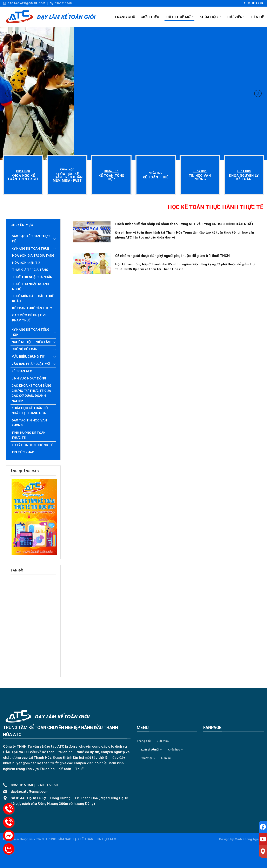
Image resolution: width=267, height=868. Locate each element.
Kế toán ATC (22, 371)
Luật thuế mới (179, 17)
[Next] (258, 94)
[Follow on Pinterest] (262, 3)
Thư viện (236, 17)
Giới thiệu (150, 17)
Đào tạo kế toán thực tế (31, 239)
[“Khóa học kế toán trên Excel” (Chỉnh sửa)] (23, 177)
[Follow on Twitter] (253, 3)
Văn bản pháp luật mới (31, 364)
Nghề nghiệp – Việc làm (31, 342)
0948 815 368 (47, 785)
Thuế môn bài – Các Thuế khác (33, 299)
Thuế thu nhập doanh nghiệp (31, 286)
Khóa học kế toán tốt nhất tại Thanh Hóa (31, 411)
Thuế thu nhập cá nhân (32, 277)
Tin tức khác (23, 452)
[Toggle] (54, 239)
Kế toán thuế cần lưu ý (32, 308)
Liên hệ (257, 17)
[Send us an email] (258, 3)
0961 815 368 (22, 785)
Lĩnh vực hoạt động (29, 378)
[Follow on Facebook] (245, 3)
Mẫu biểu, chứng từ (28, 357)
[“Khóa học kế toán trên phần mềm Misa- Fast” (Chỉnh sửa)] (67, 177)
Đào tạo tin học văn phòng (29, 423)
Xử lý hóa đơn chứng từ (33, 445)
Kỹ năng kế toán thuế (30, 249)
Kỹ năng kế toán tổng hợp (31, 332)
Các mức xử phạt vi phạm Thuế (29, 318)
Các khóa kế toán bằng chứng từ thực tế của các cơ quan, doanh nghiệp (31, 393)
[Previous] (9, 94)
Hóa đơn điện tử (26, 263)
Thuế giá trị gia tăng (30, 270)
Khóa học (210, 17)
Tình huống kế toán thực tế (29, 435)
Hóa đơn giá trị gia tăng (33, 256)
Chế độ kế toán (25, 349)
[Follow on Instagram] (249, 3)
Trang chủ (125, 17)
